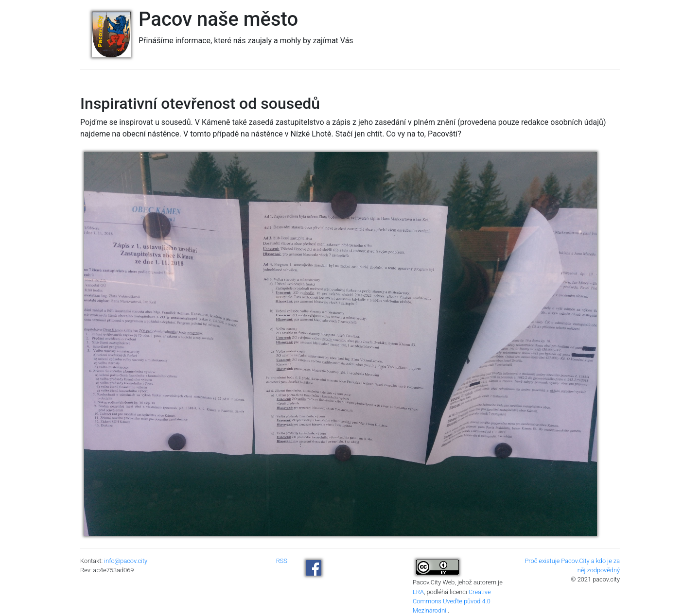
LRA (418, 592)
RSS (282, 561)
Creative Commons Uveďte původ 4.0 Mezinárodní (452, 601)
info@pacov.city (126, 561)
